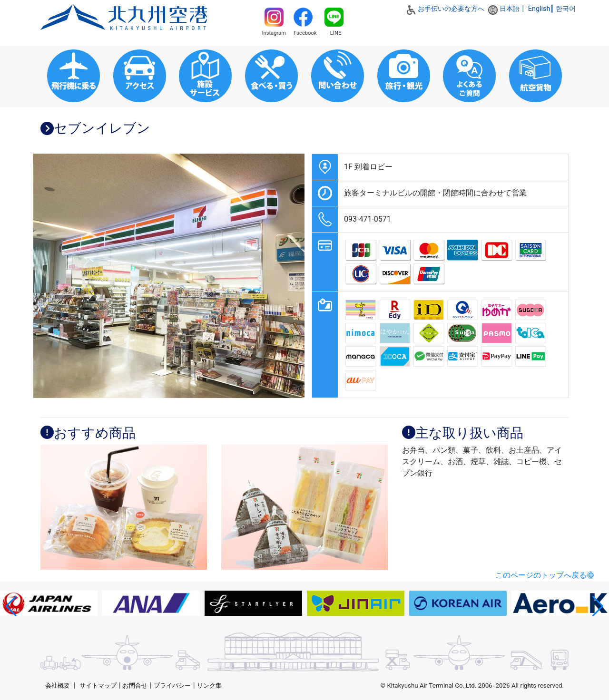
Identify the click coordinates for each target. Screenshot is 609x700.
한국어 (566, 9)
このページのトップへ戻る (541, 575)
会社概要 (58, 685)
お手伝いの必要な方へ (451, 9)
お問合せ (135, 685)
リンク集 (209, 685)
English (539, 9)
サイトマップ (98, 685)
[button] (11, 606)
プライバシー (172, 685)
